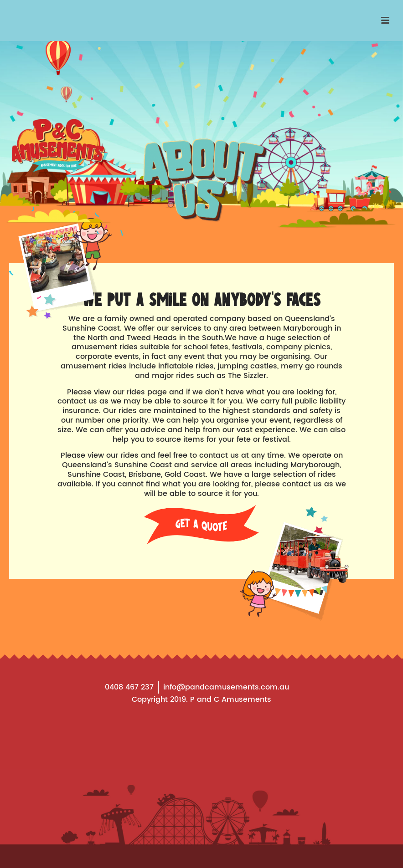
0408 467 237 (129, 687)
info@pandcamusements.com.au (226, 687)
